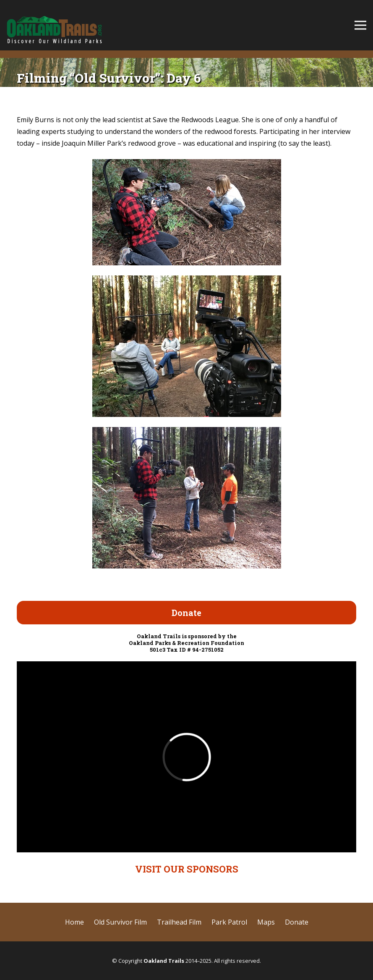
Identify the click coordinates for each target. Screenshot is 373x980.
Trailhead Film (179, 922)
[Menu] (360, 25)
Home (74, 922)
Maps (266, 922)
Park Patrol (229, 922)
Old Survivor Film (120, 922)
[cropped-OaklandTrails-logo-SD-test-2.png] (54, 25)
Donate (297, 922)
